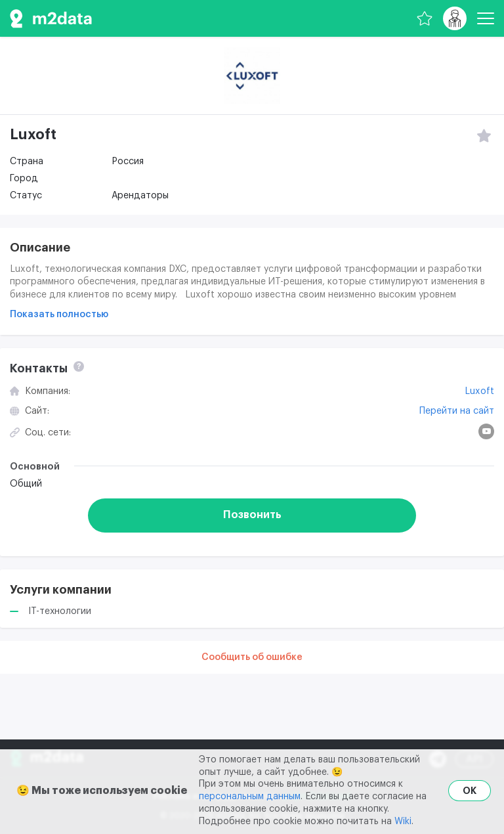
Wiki (403, 822)
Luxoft (479, 391)
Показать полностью (59, 315)
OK (470, 791)
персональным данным (250, 797)
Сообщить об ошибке (252, 657)
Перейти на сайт (457, 411)
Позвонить (252, 515)
